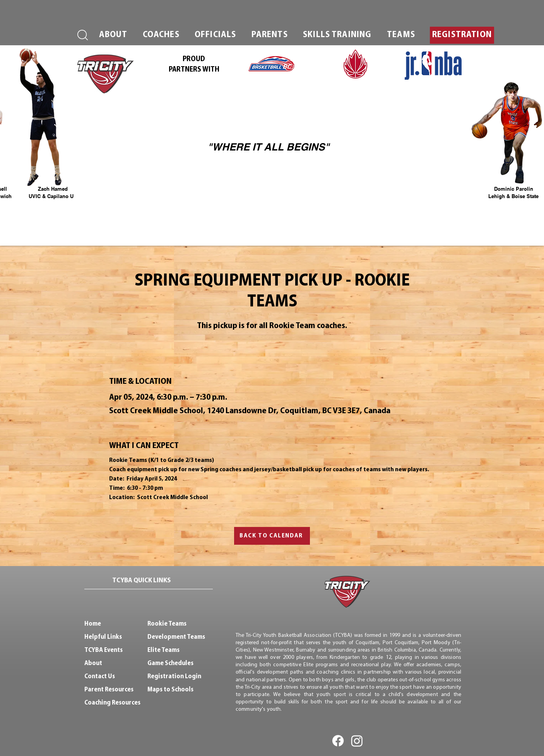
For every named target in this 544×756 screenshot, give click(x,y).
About (93, 663)
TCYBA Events (103, 650)
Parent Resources (109, 690)
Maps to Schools (170, 690)
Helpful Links (103, 637)
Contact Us (100, 676)
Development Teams (176, 637)
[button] (113, 35)
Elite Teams (163, 650)
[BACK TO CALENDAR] (272, 536)
